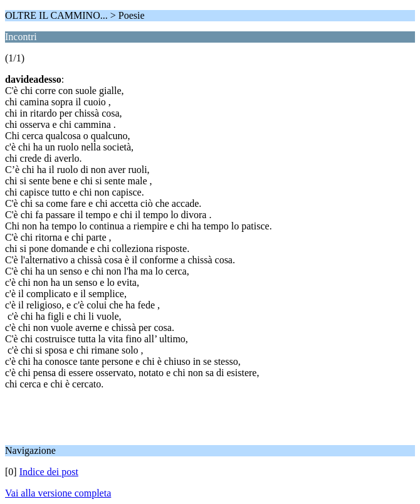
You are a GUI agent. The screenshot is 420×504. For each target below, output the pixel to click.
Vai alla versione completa (58, 493)
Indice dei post (49, 472)
